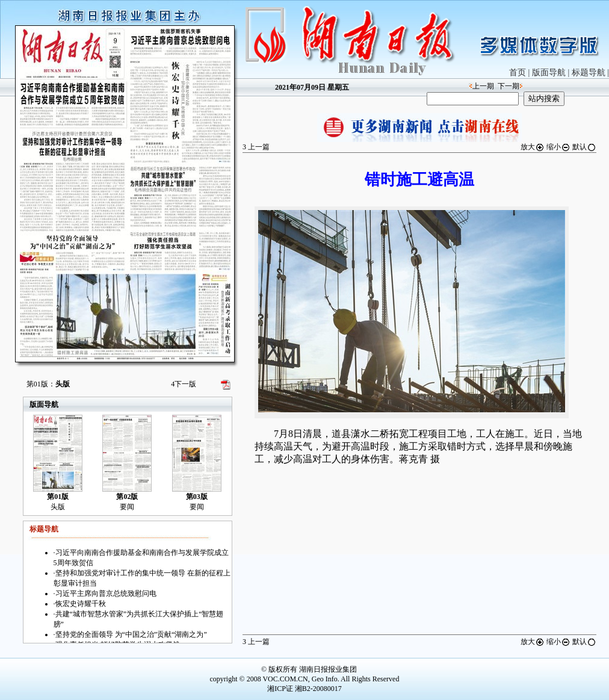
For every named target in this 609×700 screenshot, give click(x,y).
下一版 (184, 384)
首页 (518, 73)
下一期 (509, 86)
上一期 (483, 86)
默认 (584, 147)
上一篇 (256, 147)
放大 (533, 147)
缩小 (558, 147)
